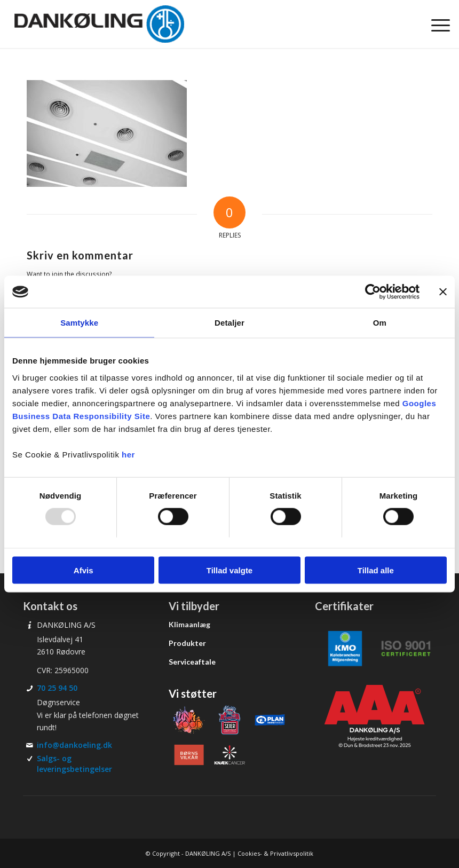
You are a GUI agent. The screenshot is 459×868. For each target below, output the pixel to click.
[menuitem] (435, 24)
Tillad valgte (230, 570)
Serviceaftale (192, 662)
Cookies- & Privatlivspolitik (275, 853)
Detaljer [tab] (230, 323)
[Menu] (435, 24)
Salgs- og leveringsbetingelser (74, 764)
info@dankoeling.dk (74, 745)
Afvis (84, 570)
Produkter (187, 643)
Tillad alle (376, 570)
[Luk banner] (443, 292)
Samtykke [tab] (79, 323)
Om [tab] (380, 323)
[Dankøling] (99, 24)
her (128, 454)
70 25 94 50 (57, 688)
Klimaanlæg (189, 624)
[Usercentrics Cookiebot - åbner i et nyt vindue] (373, 292)
